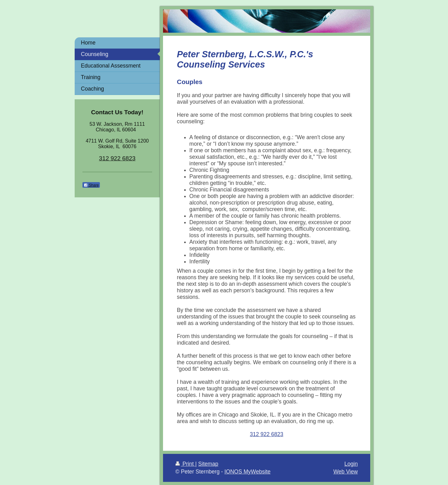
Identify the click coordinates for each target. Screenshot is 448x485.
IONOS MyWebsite (247, 472)
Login (351, 464)
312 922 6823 (267, 434)
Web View (345, 472)
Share (91, 185)
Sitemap (208, 464)
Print (185, 464)
